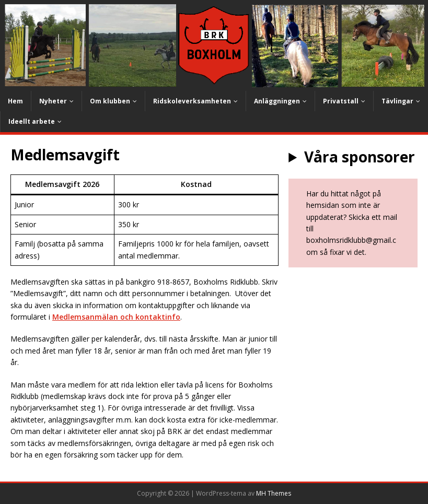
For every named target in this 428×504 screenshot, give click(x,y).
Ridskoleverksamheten (192, 101)
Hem (15, 101)
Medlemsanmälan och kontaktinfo (116, 317)
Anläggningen (277, 101)
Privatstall (341, 101)
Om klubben (110, 101)
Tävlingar (397, 101)
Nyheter (53, 101)
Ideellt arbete (32, 121)
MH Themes (274, 493)
